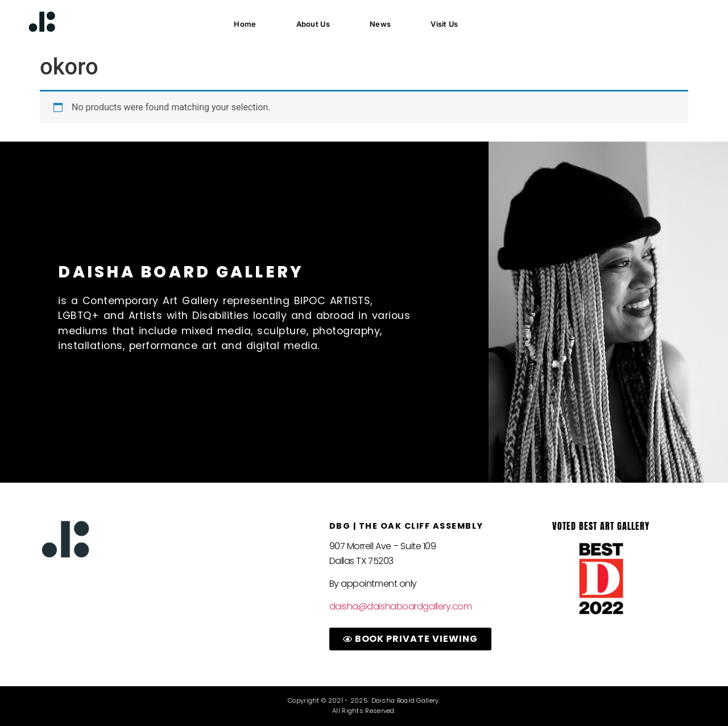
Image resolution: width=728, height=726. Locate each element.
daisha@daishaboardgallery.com (401, 606)
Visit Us (444, 24)
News (380, 24)
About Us (313, 24)
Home (245, 24)
